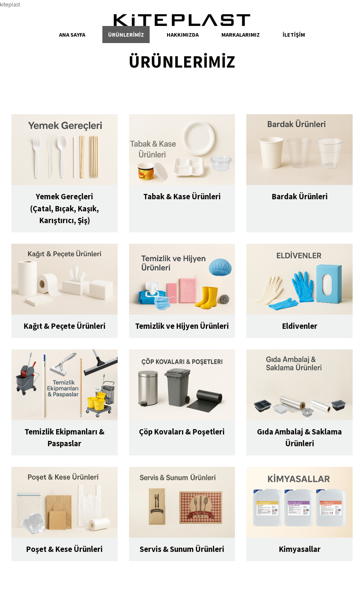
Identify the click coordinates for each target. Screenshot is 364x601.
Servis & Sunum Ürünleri (182, 549)
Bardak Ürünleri (300, 196)
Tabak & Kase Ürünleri (182, 196)
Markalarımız (241, 35)
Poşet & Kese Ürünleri (64, 549)
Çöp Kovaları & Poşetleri (182, 432)
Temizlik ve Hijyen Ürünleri (182, 326)
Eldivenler (300, 326)
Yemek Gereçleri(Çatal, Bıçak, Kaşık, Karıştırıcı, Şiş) (64, 208)
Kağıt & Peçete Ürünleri (65, 326)
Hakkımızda (183, 35)
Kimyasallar (300, 549)
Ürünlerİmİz (126, 35)
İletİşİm (294, 35)
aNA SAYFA (72, 35)
